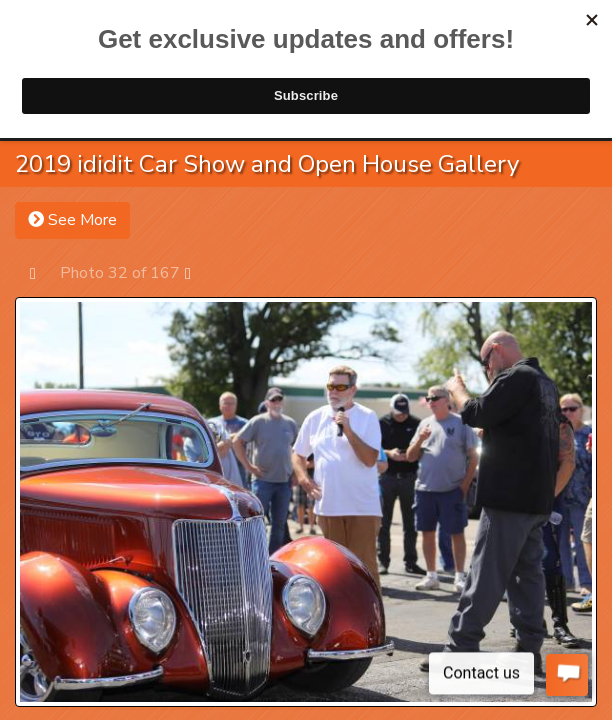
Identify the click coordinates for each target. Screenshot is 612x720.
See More (72, 220)
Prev (42, 272)
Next (197, 272)
